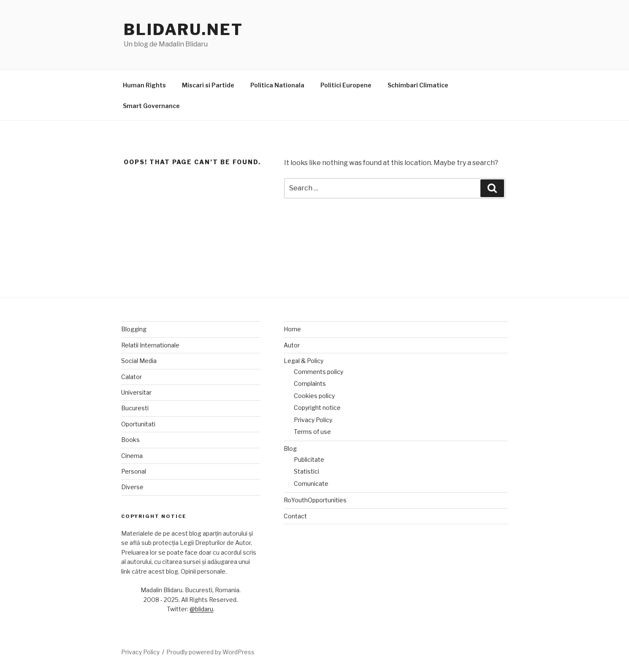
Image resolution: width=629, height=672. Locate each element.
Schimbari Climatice (418, 85)
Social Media (139, 361)
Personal (134, 471)
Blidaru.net (183, 30)
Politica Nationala (277, 85)
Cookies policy (314, 396)
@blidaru (201, 609)
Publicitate (309, 459)
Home (292, 329)
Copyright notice (317, 408)
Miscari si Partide (208, 85)
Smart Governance (151, 106)
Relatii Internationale (150, 345)
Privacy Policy (313, 420)
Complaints (310, 383)
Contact (295, 516)
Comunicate (311, 484)
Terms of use (312, 432)
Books (130, 440)
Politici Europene (346, 85)
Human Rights (144, 85)
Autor (292, 345)
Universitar (136, 392)
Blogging (134, 329)
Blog (290, 448)
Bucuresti (135, 408)
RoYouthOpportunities (315, 500)
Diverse (132, 487)
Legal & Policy (304, 361)
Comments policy (319, 372)
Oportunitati (138, 424)
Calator (131, 377)
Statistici (306, 471)
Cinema (132, 456)
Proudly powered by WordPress (210, 652)
